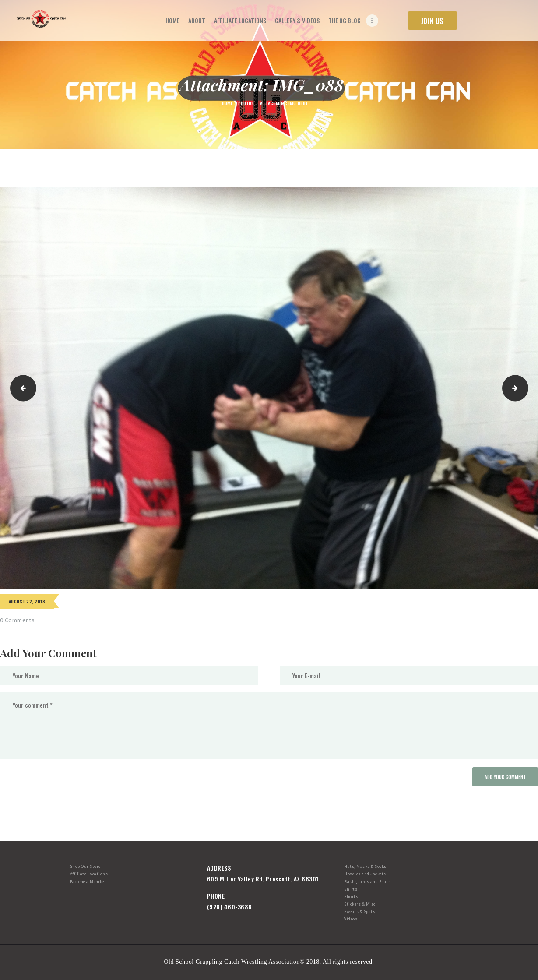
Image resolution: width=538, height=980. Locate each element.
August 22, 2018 (27, 601)
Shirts (351, 889)
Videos (351, 919)
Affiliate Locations (89, 874)
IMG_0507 (21, 388)
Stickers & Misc (360, 904)
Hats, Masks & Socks (365, 866)
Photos (246, 103)
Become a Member (88, 882)
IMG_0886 (525, 388)
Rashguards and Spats (367, 882)
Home (227, 103)
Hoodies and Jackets (365, 874)
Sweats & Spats (360, 911)
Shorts (351, 897)
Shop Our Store (85, 866)
